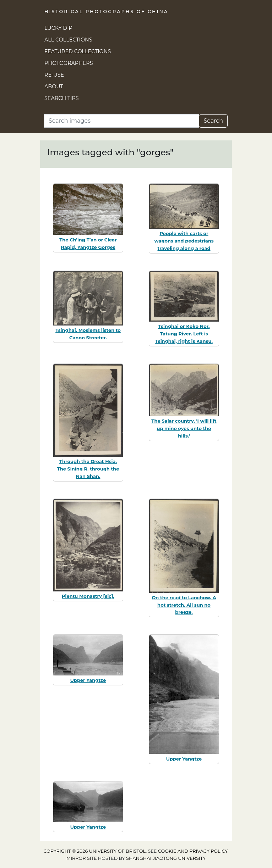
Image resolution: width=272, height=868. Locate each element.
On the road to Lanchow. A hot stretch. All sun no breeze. (184, 605)
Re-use (54, 75)
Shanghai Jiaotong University (166, 858)
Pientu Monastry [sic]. (88, 596)
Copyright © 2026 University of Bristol (94, 851)
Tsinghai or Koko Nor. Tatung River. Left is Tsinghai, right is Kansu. (184, 334)
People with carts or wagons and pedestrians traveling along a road (184, 241)
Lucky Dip (58, 28)
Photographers (69, 63)
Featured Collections (78, 51)
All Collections (68, 40)
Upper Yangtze (88, 680)
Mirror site (82, 858)
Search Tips (62, 98)
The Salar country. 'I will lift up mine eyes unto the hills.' (184, 428)
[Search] (122, 121)
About (54, 87)
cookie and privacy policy (193, 851)
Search (213, 121)
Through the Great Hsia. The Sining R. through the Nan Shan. (88, 469)
